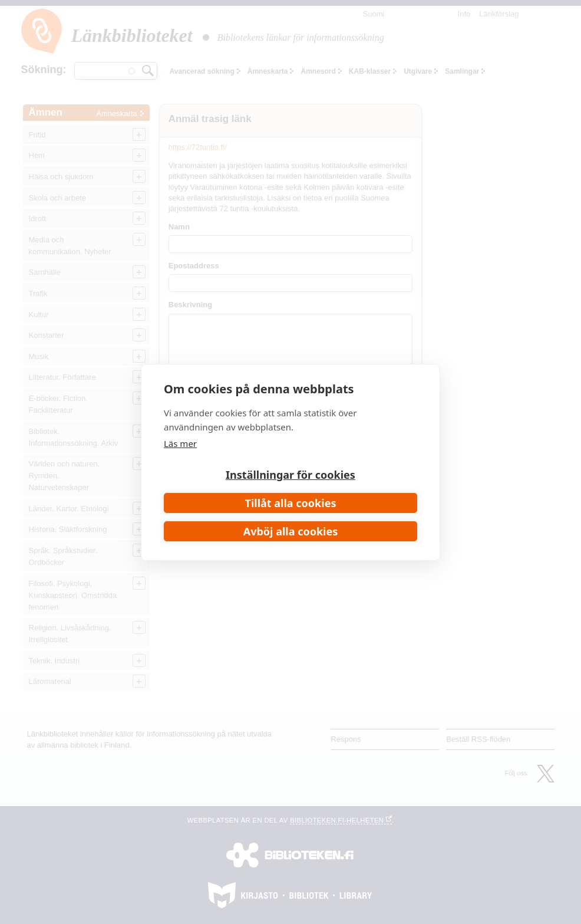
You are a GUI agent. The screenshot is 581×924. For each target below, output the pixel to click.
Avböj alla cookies (291, 531)
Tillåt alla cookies (291, 503)
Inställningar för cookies (290, 475)
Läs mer (180, 443)
